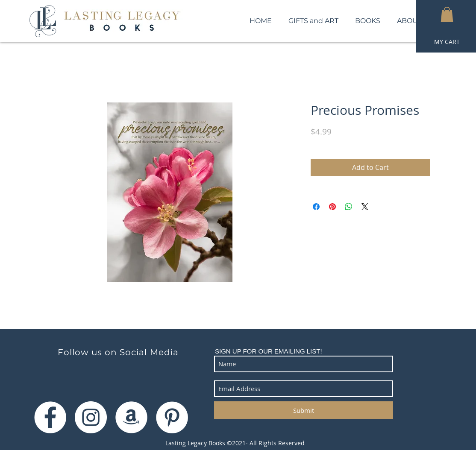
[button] (447, 15)
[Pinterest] (172, 417)
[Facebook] (50, 417)
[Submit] (304, 410)
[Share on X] (365, 207)
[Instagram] (91, 417)
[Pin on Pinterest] (332, 207)
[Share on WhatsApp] (349, 207)
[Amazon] (131, 417)
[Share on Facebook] (316, 207)
